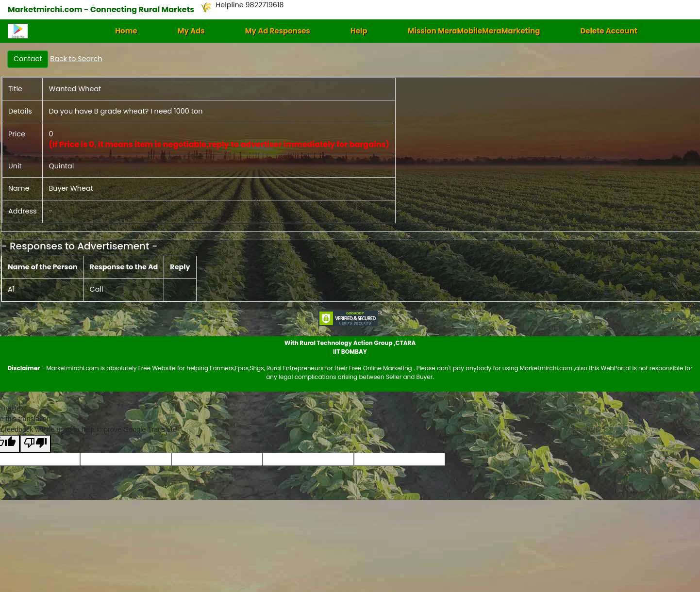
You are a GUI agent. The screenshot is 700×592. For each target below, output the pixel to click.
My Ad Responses (278, 31)
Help (359, 31)
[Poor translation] (35, 444)
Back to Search (76, 59)
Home (126, 31)
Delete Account (608, 31)
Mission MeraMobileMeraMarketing (474, 31)
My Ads (191, 31)
